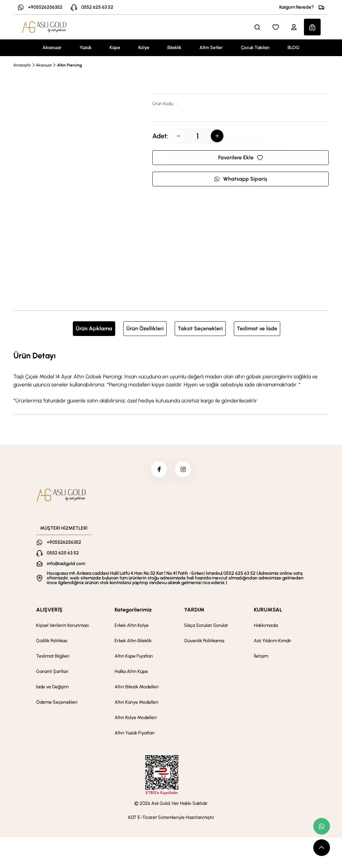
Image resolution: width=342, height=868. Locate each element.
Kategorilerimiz (133, 610)
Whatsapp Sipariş (240, 179)
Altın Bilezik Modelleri (137, 687)
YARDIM (194, 610)
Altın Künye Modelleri (136, 703)
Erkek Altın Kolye (132, 626)
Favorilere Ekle (240, 157)
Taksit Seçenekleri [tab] (200, 328)
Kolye (144, 48)
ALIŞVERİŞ (49, 610)
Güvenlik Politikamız (204, 641)
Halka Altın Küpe (131, 672)
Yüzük (85, 48)
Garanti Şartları (52, 672)
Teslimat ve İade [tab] (257, 328)
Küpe (115, 48)
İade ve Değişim (52, 687)
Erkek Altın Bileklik (133, 641)
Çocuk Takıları (255, 48)
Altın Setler (211, 48)
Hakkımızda (266, 626)
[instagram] (183, 470)
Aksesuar (52, 48)
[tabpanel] (171, 377)
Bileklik (174, 48)
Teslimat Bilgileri (53, 657)
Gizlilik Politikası (52, 641)
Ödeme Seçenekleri (57, 703)
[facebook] (159, 470)
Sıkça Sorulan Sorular (206, 626)
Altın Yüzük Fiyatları (135, 734)
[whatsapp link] (322, 826)
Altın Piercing (69, 65)
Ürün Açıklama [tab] (94, 328)
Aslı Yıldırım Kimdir (273, 641)
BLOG (294, 48)
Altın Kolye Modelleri (136, 718)
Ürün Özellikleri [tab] (145, 328)
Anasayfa (22, 65)
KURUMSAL (268, 610)
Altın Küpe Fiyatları (134, 657)
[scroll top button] (322, 848)
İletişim (261, 657)
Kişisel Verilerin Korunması (62, 626)
